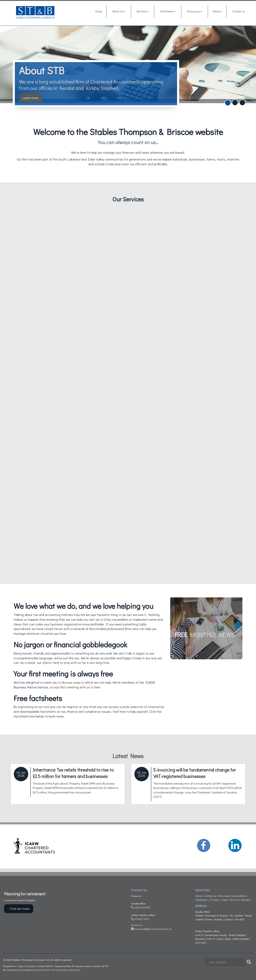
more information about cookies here (63, 970)
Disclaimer (201, 900)
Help (225, 900)
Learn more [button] (31, 98)
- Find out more (19, 908)
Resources (195, 11)
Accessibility (239, 896)
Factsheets (168, 11)
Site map (224, 896)
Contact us (239, 11)
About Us (119, 11)
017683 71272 (140, 919)
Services (143, 11)
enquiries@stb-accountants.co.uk (151, 929)
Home (99, 11)
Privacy (215, 900)
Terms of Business (240, 900)
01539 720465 (141, 907)
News (217, 11)
